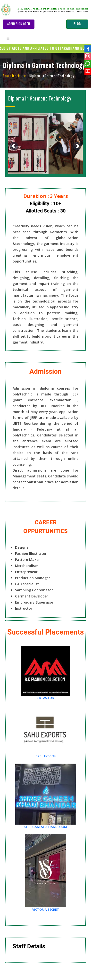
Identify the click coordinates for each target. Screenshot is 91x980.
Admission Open (19, 24)
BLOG (77, 24)
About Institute (14, 76)
